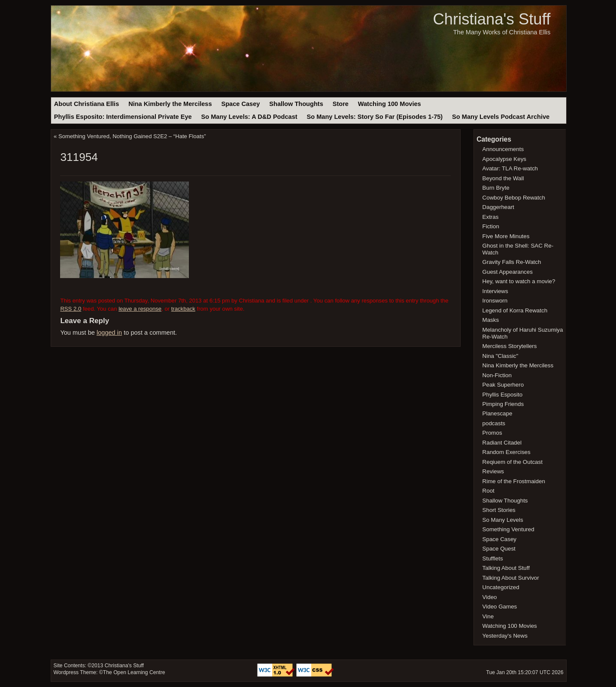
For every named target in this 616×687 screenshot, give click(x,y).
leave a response (140, 309)
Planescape (498, 413)
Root (489, 491)
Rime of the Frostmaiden (514, 481)
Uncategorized (501, 587)
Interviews (495, 291)
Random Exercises (507, 452)
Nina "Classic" (501, 356)
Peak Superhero (503, 385)
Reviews (493, 471)
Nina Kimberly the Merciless (170, 104)
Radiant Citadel (502, 443)
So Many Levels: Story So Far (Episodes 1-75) (375, 117)
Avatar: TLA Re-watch (510, 168)
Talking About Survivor (511, 578)
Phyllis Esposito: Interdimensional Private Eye (123, 117)
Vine (488, 616)
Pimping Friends (503, 404)
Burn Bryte (496, 188)
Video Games (500, 607)
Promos (492, 433)
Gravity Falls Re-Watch (512, 262)
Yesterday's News (505, 636)
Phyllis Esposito (503, 395)
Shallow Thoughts (296, 104)
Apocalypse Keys (504, 159)
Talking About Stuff (506, 568)
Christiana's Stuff (492, 19)
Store (341, 104)
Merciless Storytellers (510, 346)
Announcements (503, 149)
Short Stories (499, 510)
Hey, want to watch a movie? (519, 281)
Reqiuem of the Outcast (513, 462)
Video (490, 597)
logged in (109, 333)
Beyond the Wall (503, 178)
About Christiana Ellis (86, 104)
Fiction (491, 226)
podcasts (494, 423)
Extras (491, 217)
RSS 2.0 (71, 309)
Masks (491, 320)
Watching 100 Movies (390, 104)
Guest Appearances (508, 272)
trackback (183, 309)
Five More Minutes (506, 236)
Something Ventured (508, 529)
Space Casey (240, 104)
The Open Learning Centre (134, 672)
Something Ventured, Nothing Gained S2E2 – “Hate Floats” (132, 136)
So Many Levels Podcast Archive (501, 117)
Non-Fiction (497, 375)
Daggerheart (498, 207)
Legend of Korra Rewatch (515, 310)
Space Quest (499, 549)
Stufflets (493, 558)
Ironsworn (495, 301)
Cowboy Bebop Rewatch (514, 198)
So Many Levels (503, 520)
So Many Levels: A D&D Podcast (249, 117)
